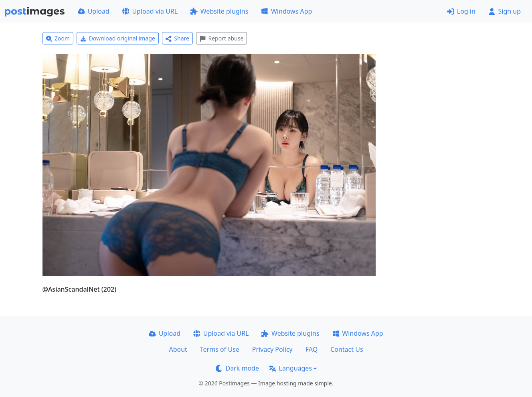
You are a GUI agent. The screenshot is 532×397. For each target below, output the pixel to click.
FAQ (312, 349)
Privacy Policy (272, 349)
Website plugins (219, 11)
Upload (94, 11)
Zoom (58, 38)
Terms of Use (220, 349)
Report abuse (221, 38)
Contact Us (347, 349)
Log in (461, 11)
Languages (290, 368)
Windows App (286, 11)
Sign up (505, 11)
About (178, 349)
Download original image (118, 38)
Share (177, 38)
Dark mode (237, 368)
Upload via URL (150, 11)
